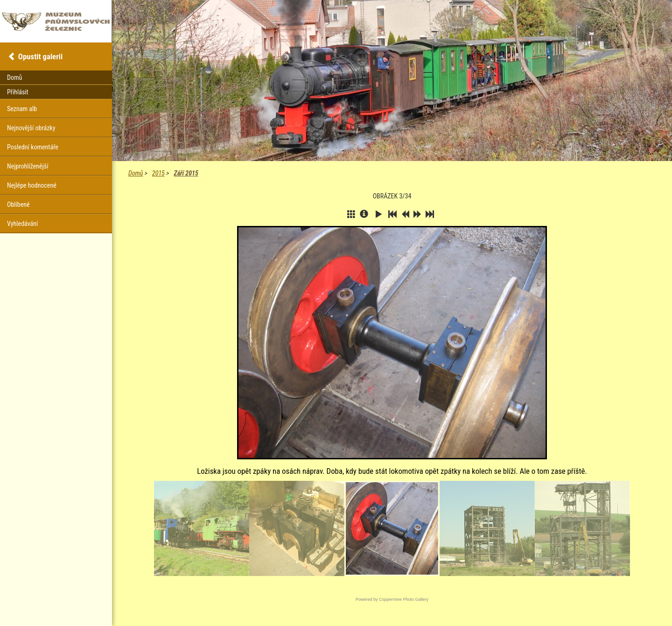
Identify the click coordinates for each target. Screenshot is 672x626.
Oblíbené (18, 204)
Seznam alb (22, 109)
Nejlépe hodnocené (32, 185)
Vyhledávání (22, 224)
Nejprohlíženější (28, 166)
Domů (136, 173)
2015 (158, 173)
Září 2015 (186, 173)
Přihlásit (18, 92)
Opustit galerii (40, 56)
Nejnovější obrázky (31, 128)
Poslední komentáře (33, 147)
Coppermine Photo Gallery (404, 599)
